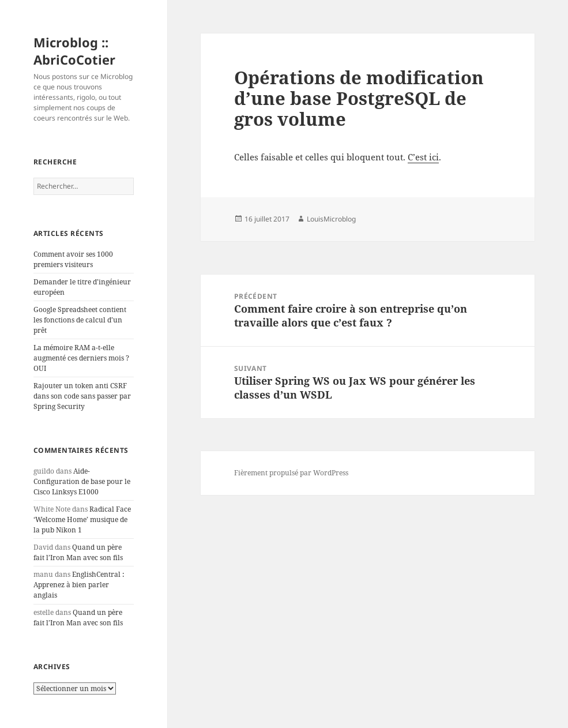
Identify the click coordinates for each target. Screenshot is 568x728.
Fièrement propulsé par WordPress (291, 473)
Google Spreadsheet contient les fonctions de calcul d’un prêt (80, 320)
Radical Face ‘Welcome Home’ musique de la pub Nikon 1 (82, 519)
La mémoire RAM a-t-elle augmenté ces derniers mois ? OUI (81, 358)
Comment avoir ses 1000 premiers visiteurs (73, 259)
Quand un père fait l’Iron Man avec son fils (78, 552)
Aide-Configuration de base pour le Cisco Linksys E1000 (82, 481)
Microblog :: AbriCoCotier (74, 51)
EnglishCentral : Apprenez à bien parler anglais (79, 585)
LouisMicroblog (331, 219)
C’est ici (423, 157)
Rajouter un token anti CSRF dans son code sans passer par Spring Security (82, 396)
